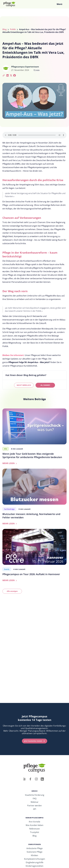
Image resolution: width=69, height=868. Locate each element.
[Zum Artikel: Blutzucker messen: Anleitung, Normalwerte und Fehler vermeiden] (34, 487)
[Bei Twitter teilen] (11, 75)
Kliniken (34, 855)
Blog (5, 29)
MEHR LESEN (10, 463)
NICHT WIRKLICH (24, 385)
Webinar (35, 802)
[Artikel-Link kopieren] (4, 75)
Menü (60, 4)
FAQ (35, 799)
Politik (13, 29)
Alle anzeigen (12, 591)
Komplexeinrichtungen (35, 859)
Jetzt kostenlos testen (33, 741)
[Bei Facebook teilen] (15, 75)
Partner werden (34, 806)
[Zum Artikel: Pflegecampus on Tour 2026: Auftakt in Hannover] (34, 547)
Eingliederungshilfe (35, 862)
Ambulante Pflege (34, 848)
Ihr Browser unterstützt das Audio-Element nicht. (34, 135)
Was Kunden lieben (34, 825)
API (35, 809)
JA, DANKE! (45, 385)
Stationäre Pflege (34, 852)
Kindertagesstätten (34, 866)
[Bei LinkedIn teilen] (7, 75)
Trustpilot (35, 832)
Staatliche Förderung (35, 795)
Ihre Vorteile (34, 822)
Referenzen (35, 829)
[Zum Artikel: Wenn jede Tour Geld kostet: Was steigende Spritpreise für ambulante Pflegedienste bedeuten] (34, 426)
